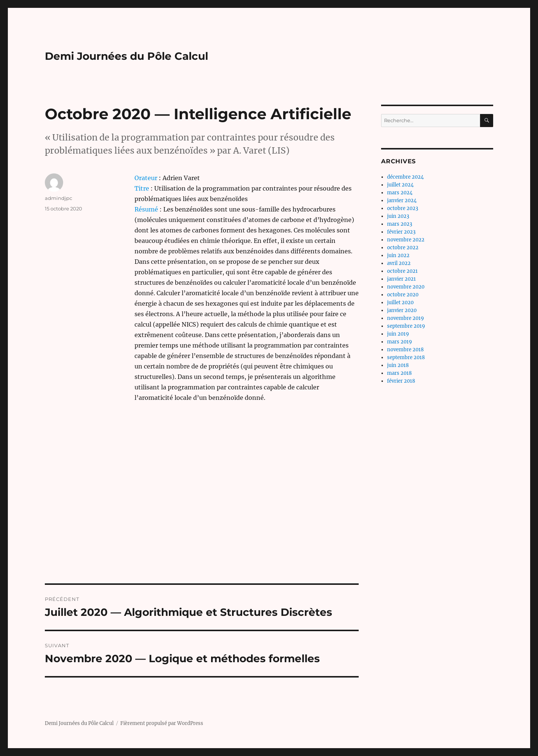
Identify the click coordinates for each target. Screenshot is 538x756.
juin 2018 (398, 365)
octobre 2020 (403, 295)
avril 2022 (399, 263)
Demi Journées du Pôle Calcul (126, 56)
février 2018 (401, 381)
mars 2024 (400, 193)
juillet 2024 (400, 185)
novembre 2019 (406, 318)
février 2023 (401, 232)
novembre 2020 (406, 287)
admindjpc (58, 198)
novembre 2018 (405, 350)
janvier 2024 (402, 200)
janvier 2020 (402, 310)
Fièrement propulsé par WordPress (162, 723)
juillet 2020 (400, 303)
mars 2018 (399, 373)
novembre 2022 (406, 240)
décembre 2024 (405, 177)
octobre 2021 (402, 271)
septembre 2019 (406, 326)
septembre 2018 (406, 357)
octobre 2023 (403, 208)
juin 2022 (398, 255)
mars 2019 (400, 342)
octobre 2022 (403, 248)
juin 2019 (398, 334)
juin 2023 (398, 216)
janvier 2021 (401, 279)
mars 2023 (400, 224)
